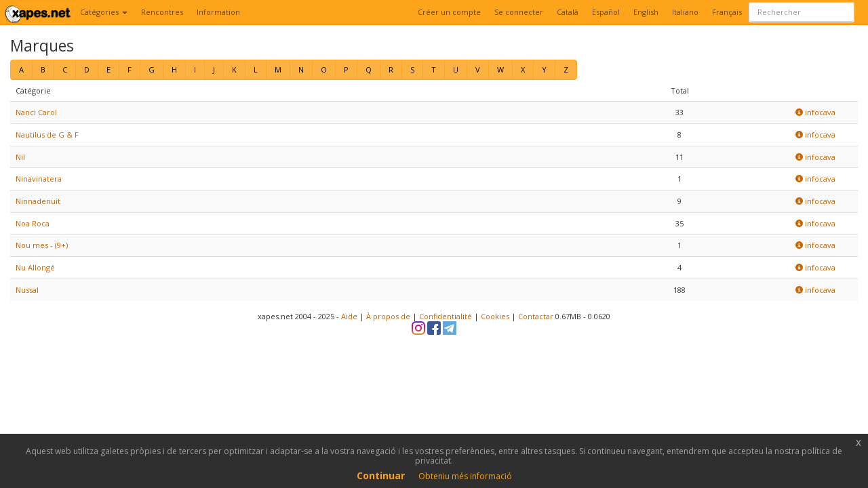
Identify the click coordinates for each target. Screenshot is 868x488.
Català (568, 12)
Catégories (104, 12)
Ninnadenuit (38, 201)
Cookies (495, 316)
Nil (20, 157)
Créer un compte (449, 12)
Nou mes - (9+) (42, 245)
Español (606, 12)
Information (218, 12)
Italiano (685, 12)
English (646, 12)
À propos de (388, 316)
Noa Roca (33, 223)
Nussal (27, 290)
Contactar (536, 316)
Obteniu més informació (465, 476)
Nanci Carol (36, 112)
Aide (349, 316)
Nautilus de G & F (47, 135)
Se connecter (519, 12)
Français (727, 12)
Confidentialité (446, 316)
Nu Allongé (35, 267)
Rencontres (162, 12)
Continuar (381, 475)
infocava (815, 112)
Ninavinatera (39, 179)
